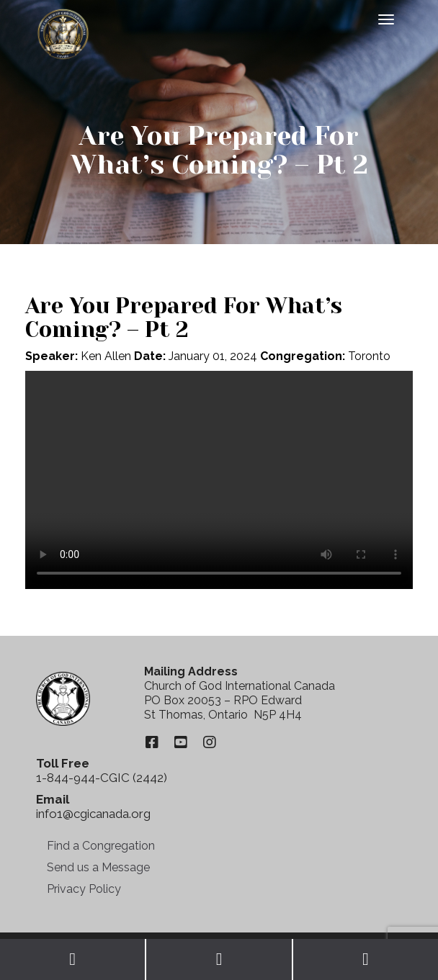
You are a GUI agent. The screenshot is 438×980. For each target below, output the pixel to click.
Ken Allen (106, 356)
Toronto (369, 356)
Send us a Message (98, 867)
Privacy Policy (84, 889)
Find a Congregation (101, 846)
